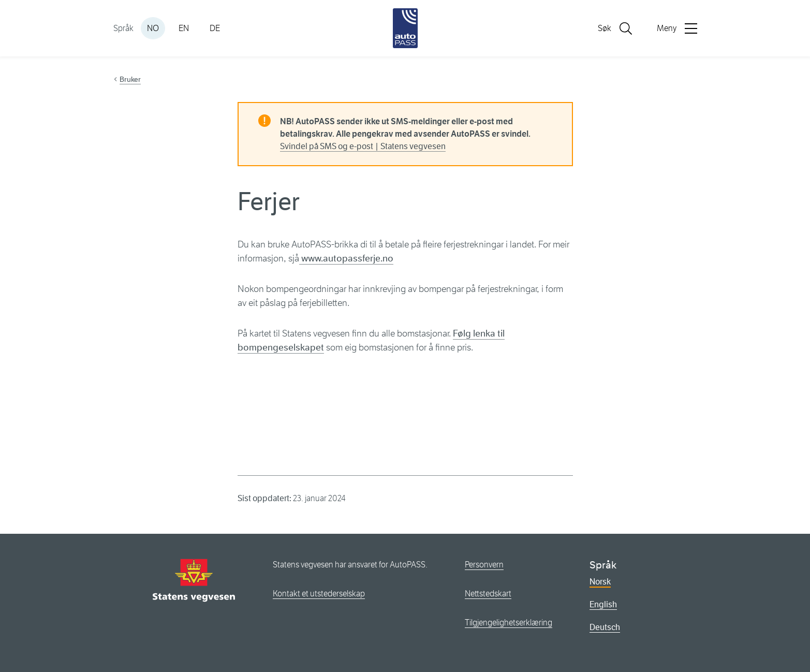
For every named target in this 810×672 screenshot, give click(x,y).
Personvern (484, 565)
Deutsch (605, 627)
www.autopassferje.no (346, 258)
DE (215, 28)
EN (184, 28)
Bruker (130, 79)
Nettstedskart (488, 594)
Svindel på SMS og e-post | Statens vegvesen (363, 146)
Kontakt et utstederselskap (319, 594)
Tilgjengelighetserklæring (509, 623)
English (603, 604)
